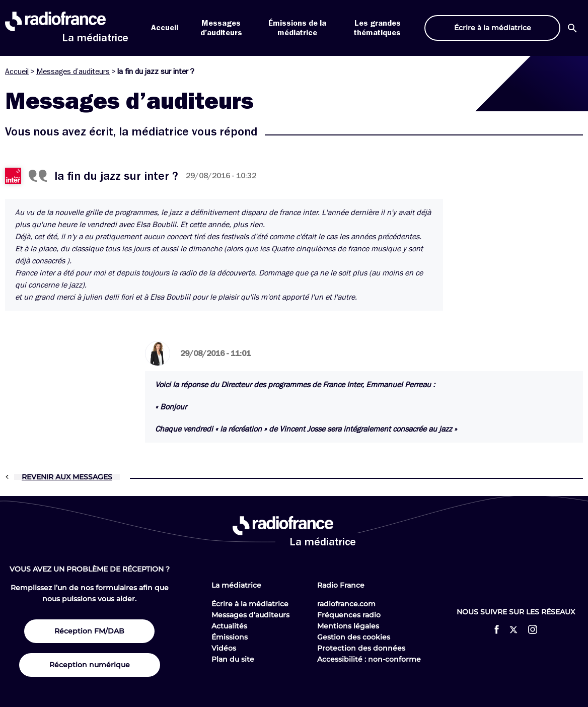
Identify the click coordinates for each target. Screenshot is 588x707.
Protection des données (361, 648)
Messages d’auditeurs (73, 72)
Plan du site (233, 659)
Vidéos (224, 648)
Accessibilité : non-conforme (369, 659)
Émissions (230, 637)
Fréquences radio (349, 615)
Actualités (229, 626)
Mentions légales (348, 626)
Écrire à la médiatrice (250, 604)
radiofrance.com (346, 604)
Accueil (165, 28)
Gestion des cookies (354, 637)
